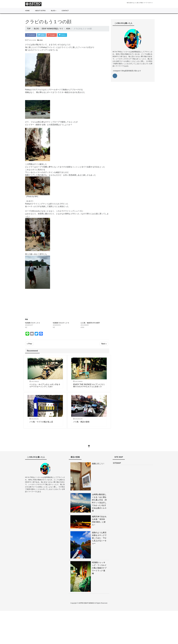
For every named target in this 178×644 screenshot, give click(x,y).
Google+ (52, 35)
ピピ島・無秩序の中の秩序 (90, 323)
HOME (27, 11)
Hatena (63, 35)
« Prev (29, 344)
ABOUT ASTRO (40, 11)
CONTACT (65, 11)
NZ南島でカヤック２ (33, 323)
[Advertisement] (67, 301)
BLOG (53, 11)
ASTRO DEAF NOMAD (86, 603)
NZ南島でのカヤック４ (61, 323)
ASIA (41, 40)
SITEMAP (117, 463)
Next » (104, 344)
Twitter (42, 35)
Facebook (31, 35)
